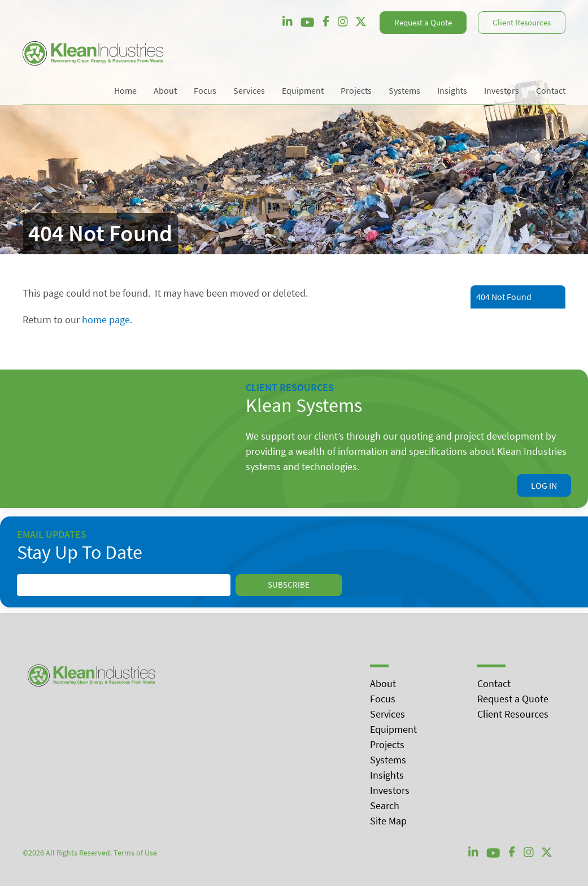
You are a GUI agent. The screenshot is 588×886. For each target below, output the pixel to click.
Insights (387, 775)
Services (387, 714)
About (383, 683)
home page (106, 320)
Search (385, 805)
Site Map (388, 821)
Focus (383, 699)
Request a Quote (423, 22)
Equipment (393, 729)
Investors (390, 790)
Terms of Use (135, 853)
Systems (388, 760)
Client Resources (522, 22)
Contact (494, 683)
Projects (387, 744)
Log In (544, 485)
